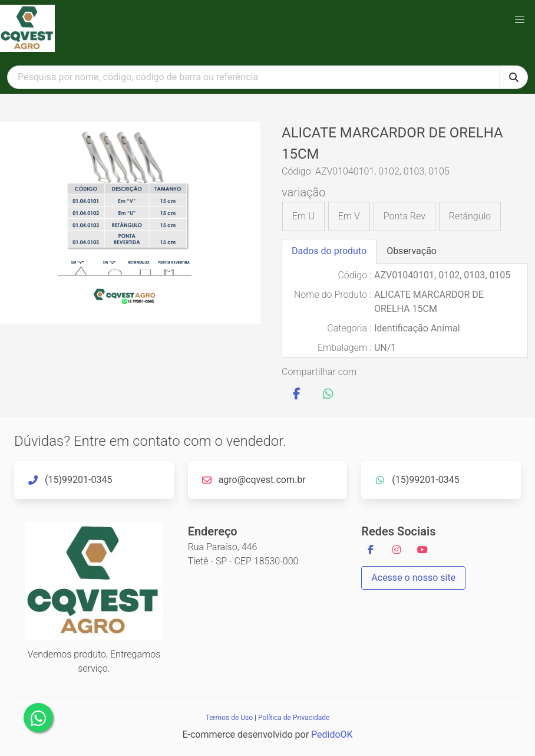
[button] (520, 20)
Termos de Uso (229, 718)
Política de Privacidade (294, 718)
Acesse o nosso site (413, 578)
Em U (303, 216)
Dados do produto (329, 251)
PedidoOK (332, 734)
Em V (349, 216)
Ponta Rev (404, 216)
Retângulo (470, 216)
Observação (412, 251)
